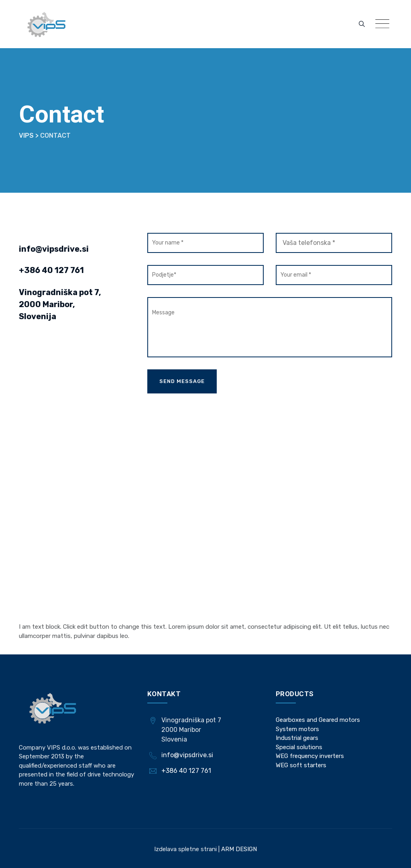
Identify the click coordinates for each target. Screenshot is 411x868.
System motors (297, 729)
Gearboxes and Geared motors (318, 720)
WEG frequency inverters (310, 756)
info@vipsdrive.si (54, 249)
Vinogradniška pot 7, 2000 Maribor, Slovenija (60, 304)
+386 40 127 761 (51, 270)
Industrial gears (297, 738)
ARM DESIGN (238, 849)
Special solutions (299, 747)
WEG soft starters (301, 765)
